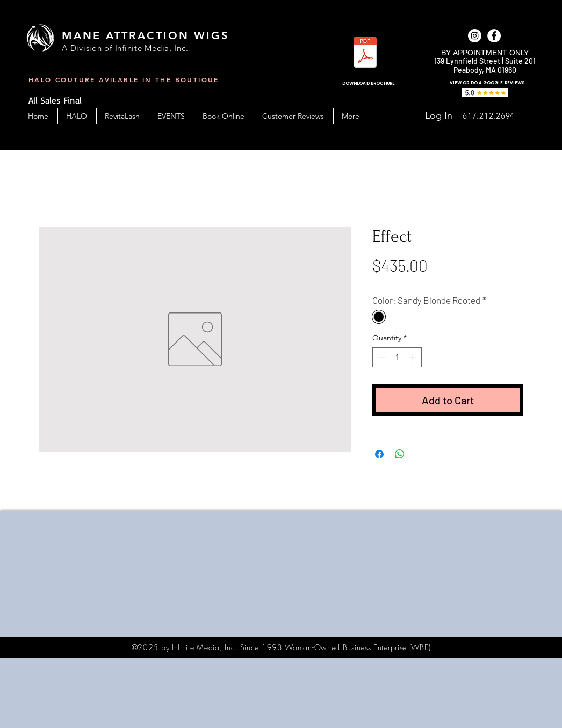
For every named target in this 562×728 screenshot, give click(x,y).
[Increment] (413, 357)
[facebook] (494, 36)
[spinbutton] (397, 357)
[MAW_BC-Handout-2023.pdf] (365, 53)
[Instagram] (475, 36)
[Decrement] (381, 357)
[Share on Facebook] (379, 454)
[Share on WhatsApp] (400, 454)
